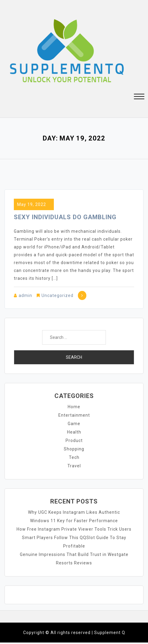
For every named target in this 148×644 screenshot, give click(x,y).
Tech (74, 457)
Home (74, 407)
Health (74, 432)
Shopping (74, 449)
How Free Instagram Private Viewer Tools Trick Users (74, 529)
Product (74, 440)
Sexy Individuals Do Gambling (65, 217)
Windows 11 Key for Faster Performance (74, 521)
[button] (139, 97)
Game (74, 424)
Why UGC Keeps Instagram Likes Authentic (74, 512)
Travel (74, 466)
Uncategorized (57, 295)
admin (25, 295)
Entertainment (74, 415)
